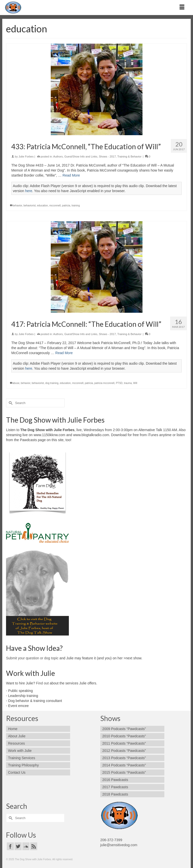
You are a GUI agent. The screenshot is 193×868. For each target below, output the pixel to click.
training (76, 206)
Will (135, 383)
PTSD (119, 383)
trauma (128, 383)
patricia (66, 206)
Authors (58, 156)
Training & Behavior (129, 156)
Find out (42, 683)
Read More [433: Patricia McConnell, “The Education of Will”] (71, 175)
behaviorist (29, 206)
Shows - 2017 (107, 156)
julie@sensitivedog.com (119, 845)
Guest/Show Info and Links (81, 156)
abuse (16, 383)
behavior (17, 206)
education (42, 206)
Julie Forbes (26, 156)
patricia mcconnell (104, 383)
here (29, 191)
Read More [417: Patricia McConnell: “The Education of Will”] (64, 353)
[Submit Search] (10, 403)
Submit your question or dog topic (32, 658)
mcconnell (55, 206)
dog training (52, 383)
